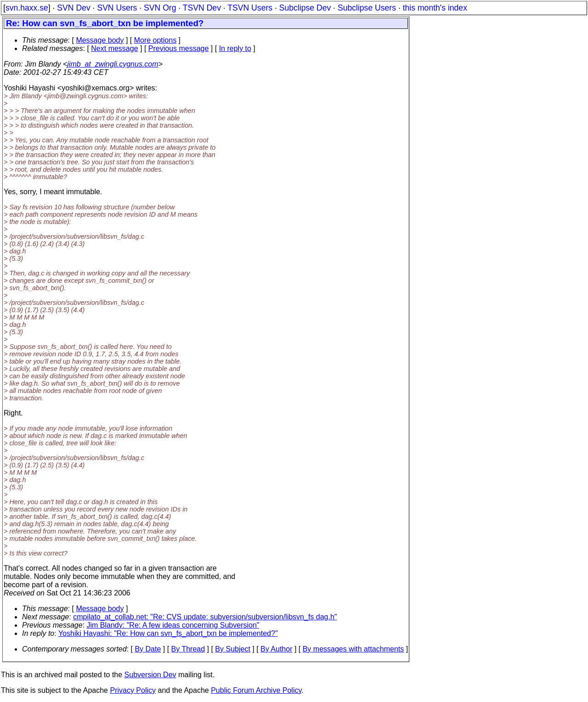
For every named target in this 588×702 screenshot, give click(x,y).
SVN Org (160, 8)
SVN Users (117, 8)
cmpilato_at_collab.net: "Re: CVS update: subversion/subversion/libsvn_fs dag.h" (205, 617)
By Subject (232, 649)
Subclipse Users (367, 8)
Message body (100, 40)
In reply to (235, 48)
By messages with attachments (353, 649)
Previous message (179, 48)
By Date (148, 649)
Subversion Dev (150, 675)
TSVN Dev (202, 8)
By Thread (188, 649)
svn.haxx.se (27, 8)
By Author (276, 649)
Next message (114, 48)
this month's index (435, 8)
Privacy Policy (133, 690)
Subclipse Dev (305, 8)
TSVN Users (250, 8)
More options (155, 40)
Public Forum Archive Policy (256, 690)
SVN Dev (73, 8)
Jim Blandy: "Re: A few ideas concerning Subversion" (173, 625)
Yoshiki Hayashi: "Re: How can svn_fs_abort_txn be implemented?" (168, 633)
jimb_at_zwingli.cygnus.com (113, 64)
